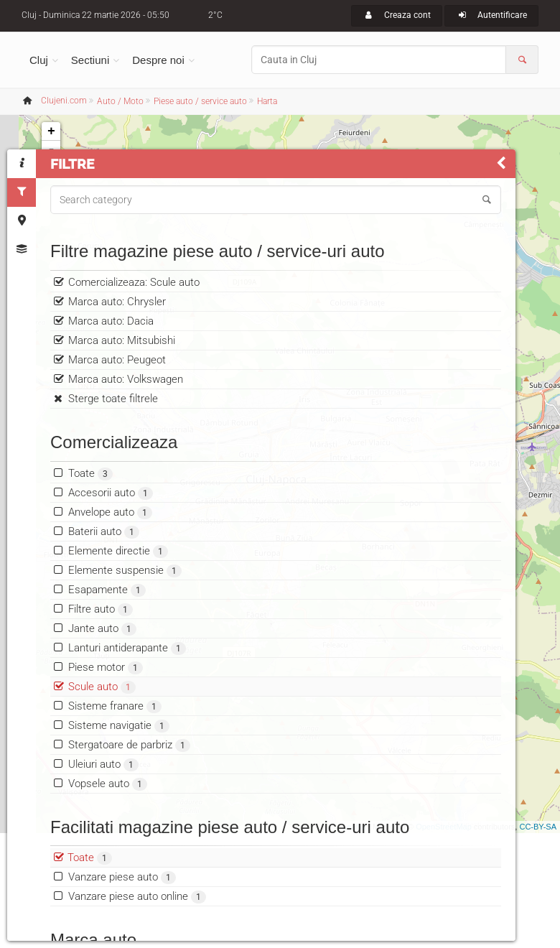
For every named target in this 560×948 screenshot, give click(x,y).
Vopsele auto (108, 825)
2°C (215, 15)
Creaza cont (397, 15)
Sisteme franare (115, 747)
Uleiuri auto (103, 805)
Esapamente (107, 631)
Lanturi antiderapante (127, 689)
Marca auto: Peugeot (117, 401)
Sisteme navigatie (119, 767)
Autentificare (491, 15)
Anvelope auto (110, 553)
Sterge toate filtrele (113, 440)
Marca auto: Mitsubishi (122, 381)
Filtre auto (101, 650)
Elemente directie (118, 592)
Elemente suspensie (125, 612)
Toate (90, 515)
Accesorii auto (111, 534)
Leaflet (354, 827)
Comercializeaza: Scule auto (134, 323)
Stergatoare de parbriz (129, 786)
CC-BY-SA (538, 827)
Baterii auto (104, 573)
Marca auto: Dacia (111, 362)
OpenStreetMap (444, 827)
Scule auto (102, 728)
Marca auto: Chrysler (117, 343)
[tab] (22, 164)
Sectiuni (90, 60)
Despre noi (158, 60)
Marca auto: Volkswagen (126, 420)
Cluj (39, 60)
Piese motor (106, 708)
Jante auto (102, 670)
